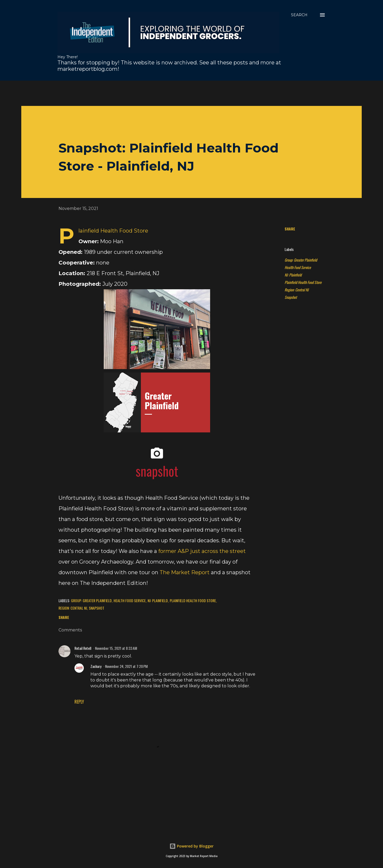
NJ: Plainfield (293, 275)
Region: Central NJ (297, 290)
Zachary (96, 666)
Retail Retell (83, 648)
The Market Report (185, 572)
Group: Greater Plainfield (301, 260)
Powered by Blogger (191, 846)
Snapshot (291, 297)
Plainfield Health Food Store (303, 282)
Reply (79, 702)
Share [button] (290, 229)
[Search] (299, 15)
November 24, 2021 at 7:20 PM (126, 666)
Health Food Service (298, 267)
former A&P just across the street (202, 551)
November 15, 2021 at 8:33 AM (116, 648)
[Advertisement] (150, 93)
